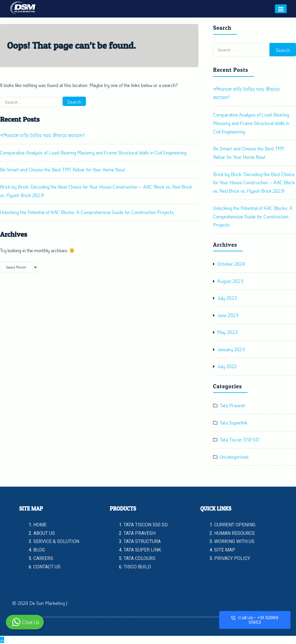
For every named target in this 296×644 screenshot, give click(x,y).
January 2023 (231, 349)
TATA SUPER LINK (142, 550)
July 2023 (227, 298)
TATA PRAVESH (140, 533)
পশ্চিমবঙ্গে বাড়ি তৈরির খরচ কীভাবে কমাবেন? (42, 135)
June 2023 (228, 315)
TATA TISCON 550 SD (146, 525)
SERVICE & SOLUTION (56, 541)
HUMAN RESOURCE (234, 533)
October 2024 (231, 264)
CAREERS (43, 558)
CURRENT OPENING (235, 525)
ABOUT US (44, 533)
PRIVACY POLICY (232, 558)
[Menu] (281, 9)
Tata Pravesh (232, 405)
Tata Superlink (234, 423)
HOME (40, 525)
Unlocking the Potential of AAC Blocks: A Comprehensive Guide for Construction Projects (87, 212)
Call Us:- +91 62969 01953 (255, 620)
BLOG (39, 550)
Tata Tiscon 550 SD (239, 440)
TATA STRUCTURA (142, 541)
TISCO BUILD (137, 567)
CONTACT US (47, 567)
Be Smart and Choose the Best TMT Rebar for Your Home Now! (62, 169)
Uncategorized (234, 457)
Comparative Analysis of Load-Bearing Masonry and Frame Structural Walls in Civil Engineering (93, 153)
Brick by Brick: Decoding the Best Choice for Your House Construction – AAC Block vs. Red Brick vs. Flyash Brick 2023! (254, 183)
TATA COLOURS (140, 558)
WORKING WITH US (234, 541)
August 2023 (230, 281)
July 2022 (227, 366)
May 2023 (227, 332)
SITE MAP (225, 550)
